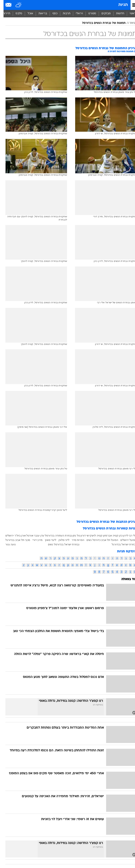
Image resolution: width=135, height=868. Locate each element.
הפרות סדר (74, 540)
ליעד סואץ (47, 540)
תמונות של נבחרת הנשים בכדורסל (100, 23)
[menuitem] (117, 14)
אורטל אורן (24, 536)
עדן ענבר (36, 536)
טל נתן (73, 536)
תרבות (63, 14)
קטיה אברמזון (107, 536)
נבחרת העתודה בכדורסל (55, 536)
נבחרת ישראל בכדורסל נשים (60, 544)
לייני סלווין (60, 540)
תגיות (120, 5)
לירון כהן (120, 536)
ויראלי (76, 14)
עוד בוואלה (125, 579)
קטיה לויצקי (92, 536)
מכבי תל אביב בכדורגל (14, 540)
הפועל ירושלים (125, 540)
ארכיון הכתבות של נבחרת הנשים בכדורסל (103, 522)
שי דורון (81, 536)
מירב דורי (34, 540)
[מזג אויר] (15, 5)
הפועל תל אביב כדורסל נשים (99, 540)
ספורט (89, 14)
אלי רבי (129, 536)
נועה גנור (7, 544)
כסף (51, 14)
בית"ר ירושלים (9, 536)
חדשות (117, 14)
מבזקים (103, 14)
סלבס (15, 14)
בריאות (39, 14)
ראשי (129, 14)
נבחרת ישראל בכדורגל (121, 544)
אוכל (27, 14)
